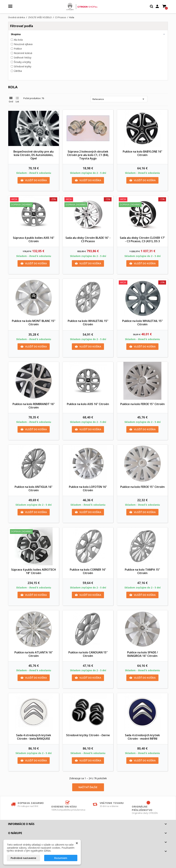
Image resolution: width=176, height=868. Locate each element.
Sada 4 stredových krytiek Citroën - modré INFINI (142, 737)
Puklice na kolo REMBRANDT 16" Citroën (34, 406)
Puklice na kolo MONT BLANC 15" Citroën (34, 323)
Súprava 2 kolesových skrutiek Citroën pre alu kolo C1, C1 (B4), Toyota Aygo (88, 155)
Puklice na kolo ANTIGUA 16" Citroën (34, 489)
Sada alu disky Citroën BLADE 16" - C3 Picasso (88, 239)
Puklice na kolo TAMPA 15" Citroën (142, 571)
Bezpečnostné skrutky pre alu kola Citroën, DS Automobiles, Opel (34, 155)
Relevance (119, 99)
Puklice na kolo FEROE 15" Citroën (142, 404)
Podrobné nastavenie (23, 858)
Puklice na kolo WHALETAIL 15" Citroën (88, 323)
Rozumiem (61, 858)
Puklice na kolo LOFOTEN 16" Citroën (88, 489)
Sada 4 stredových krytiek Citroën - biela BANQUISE (34, 737)
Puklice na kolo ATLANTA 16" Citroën (34, 654)
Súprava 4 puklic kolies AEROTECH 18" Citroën (34, 571)
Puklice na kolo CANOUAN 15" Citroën (88, 654)
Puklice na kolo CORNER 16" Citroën (88, 571)
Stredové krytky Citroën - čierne (88, 735)
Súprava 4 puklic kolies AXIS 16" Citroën (34, 239)
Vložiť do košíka (34, 180)
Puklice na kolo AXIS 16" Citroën (88, 404)
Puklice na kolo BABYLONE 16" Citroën (142, 153)
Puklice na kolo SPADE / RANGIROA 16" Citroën (142, 654)
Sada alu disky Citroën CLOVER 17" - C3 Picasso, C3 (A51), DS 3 (142, 239)
